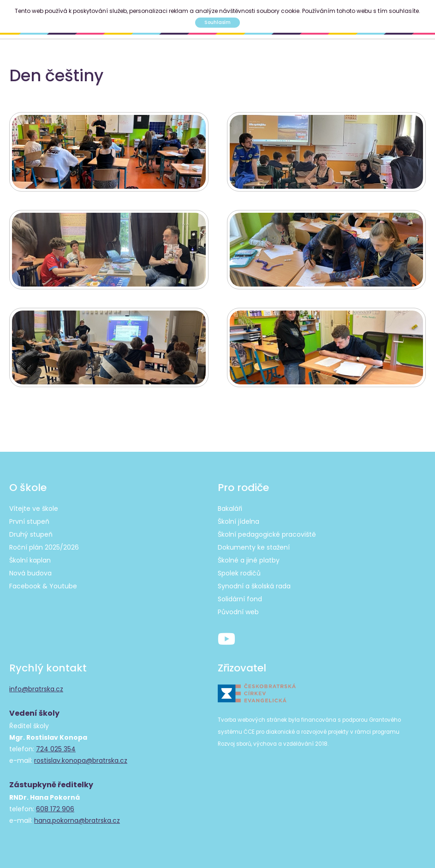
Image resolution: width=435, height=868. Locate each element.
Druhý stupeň (31, 534)
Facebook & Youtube (43, 586)
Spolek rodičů (239, 573)
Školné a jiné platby (249, 560)
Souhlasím (217, 22)
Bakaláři (230, 509)
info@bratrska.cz (36, 689)
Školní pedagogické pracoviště (267, 534)
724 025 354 (56, 749)
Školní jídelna (238, 521)
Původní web (238, 612)
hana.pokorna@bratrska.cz (77, 820)
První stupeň (29, 521)
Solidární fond (240, 599)
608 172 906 (55, 809)
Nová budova (30, 573)
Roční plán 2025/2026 (44, 547)
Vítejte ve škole (34, 509)
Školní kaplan (30, 560)
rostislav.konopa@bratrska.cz (81, 760)
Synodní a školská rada (254, 586)
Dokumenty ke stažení (254, 547)
